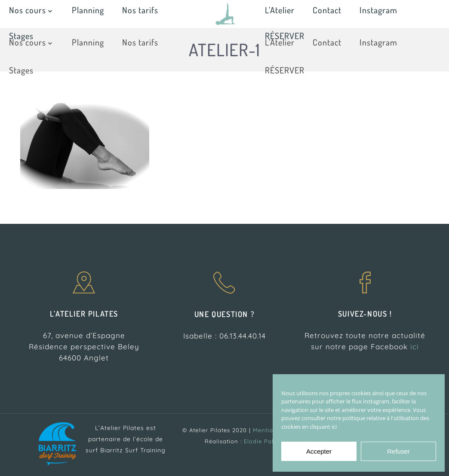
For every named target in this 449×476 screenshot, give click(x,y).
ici (415, 346)
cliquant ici (323, 427)
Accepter (319, 451)
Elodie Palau (262, 441)
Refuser (398, 451)
